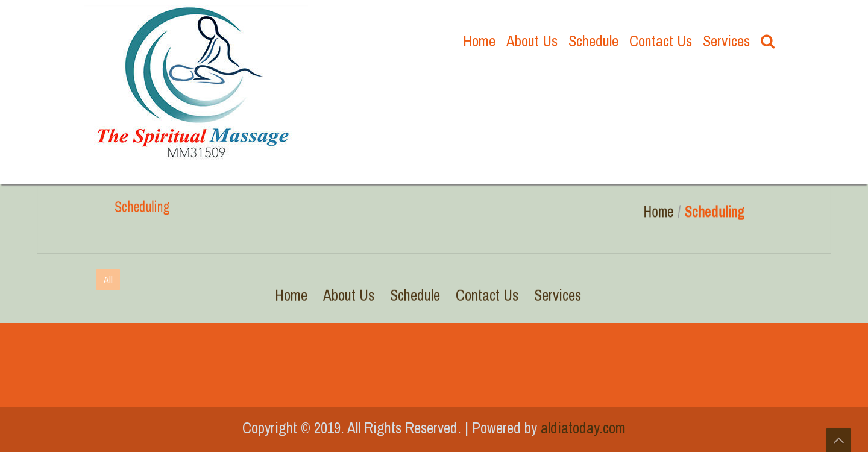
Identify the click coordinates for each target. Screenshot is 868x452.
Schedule (593, 41)
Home (479, 41)
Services (726, 41)
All (108, 280)
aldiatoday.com (583, 428)
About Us (532, 41)
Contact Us (661, 41)
